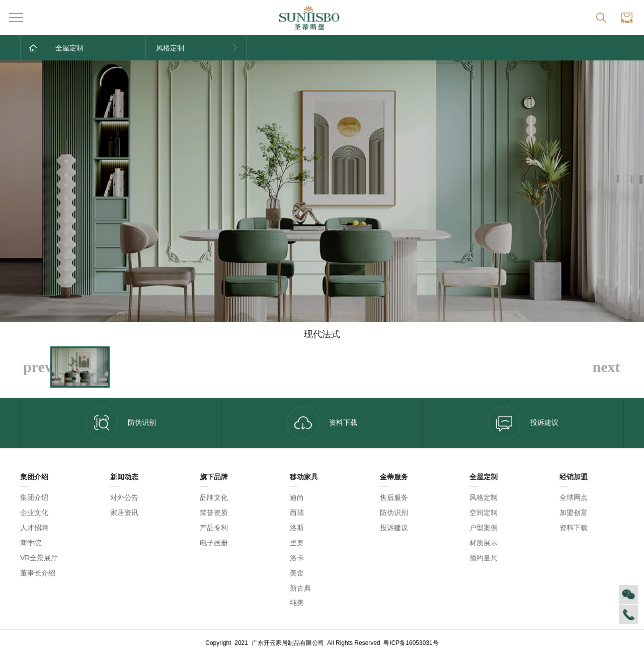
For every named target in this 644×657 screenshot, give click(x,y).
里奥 (297, 543)
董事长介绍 (38, 573)
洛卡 (297, 558)
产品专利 (214, 528)
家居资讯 (124, 513)
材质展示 (484, 543)
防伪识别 (121, 423)
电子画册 (214, 543)
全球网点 (574, 497)
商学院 (31, 543)
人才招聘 (34, 528)
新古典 (300, 588)
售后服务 (394, 497)
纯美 (297, 603)
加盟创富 (574, 513)
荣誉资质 (214, 513)
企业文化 (34, 513)
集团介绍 (34, 497)
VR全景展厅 (39, 558)
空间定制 (484, 513)
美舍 (297, 573)
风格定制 (484, 497)
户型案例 (484, 528)
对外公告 (124, 497)
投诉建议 (523, 423)
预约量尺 (484, 558)
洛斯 (297, 528)
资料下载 (322, 423)
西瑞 (297, 513)
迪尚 (297, 497)
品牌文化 (214, 497)
